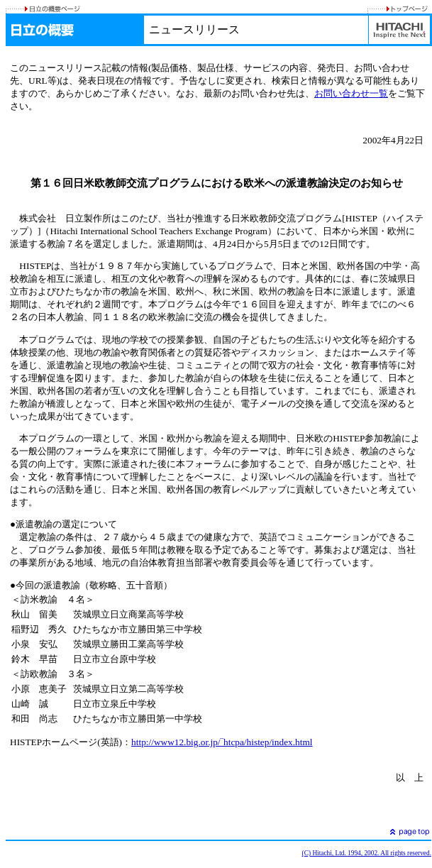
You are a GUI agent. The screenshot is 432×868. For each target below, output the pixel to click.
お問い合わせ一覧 (351, 93)
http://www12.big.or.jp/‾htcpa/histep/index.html (222, 742)
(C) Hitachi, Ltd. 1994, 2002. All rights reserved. (367, 853)
